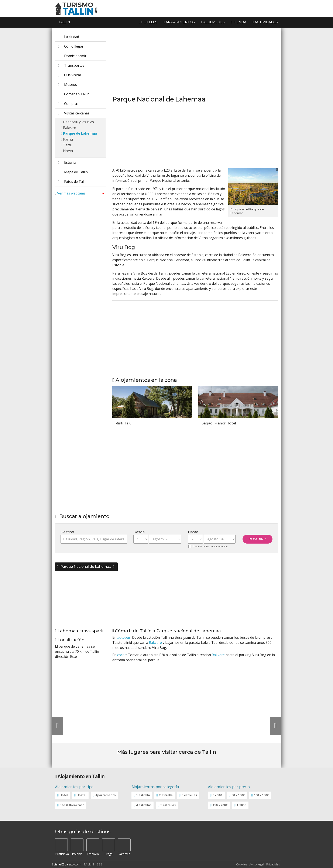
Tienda (238, 22)
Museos (67, 85)
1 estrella (143, 795)
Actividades (265, 22)
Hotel (64, 795)
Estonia (67, 162)
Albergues (213, 22)
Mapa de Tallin (73, 172)
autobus (124, 637)
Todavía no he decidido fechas (210, 546)
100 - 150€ (261, 795)
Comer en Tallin (74, 94)
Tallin (64, 22)
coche (122, 655)
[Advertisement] (80, 263)
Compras (68, 104)
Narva (68, 151)
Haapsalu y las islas (78, 122)
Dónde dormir (72, 56)
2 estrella (166, 795)
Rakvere (70, 128)
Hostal (82, 795)
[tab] (166, 566)
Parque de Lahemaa (80, 133)
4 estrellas (144, 805)
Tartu (68, 145)
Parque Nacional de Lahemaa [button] (85, 567)
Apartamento (106, 795)
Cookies (242, 864)
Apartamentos (179, 22)
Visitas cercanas (74, 113)
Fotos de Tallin (73, 182)
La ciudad (68, 37)
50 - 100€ (238, 795)
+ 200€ (241, 805)
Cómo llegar (71, 46)
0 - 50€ (218, 795)
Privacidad (273, 864)
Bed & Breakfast (72, 805)
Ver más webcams (71, 193)
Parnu (68, 139)
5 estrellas (168, 805)
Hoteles (148, 22)
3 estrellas (189, 795)
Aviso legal (257, 864)
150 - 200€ (220, 805)
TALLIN (89, 864)
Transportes (71, 65)
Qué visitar (70, 75)
